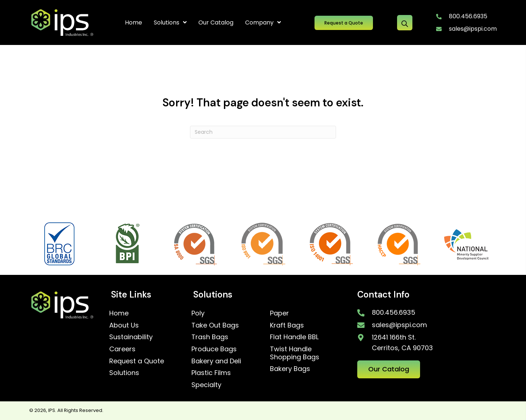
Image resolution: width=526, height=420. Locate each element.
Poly (198, 313)
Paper (279, 313)
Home (119, 313)
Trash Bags (210, 337)
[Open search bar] (405, 23)
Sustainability (131, 337)
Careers (122, 349)
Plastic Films (211, 373)
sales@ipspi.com (473, 29)
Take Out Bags (215, 325)
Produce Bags (214, 349)
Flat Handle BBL (294, 337)
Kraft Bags (287, 325)
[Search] (263, 132)
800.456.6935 (468, 16)
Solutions (124, 373)
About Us (124, 325)
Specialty (206, 385)
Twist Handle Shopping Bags (295, 353)
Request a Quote (137, 361)
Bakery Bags (290, 369)
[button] (344, 23)
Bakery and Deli (216, 361)
